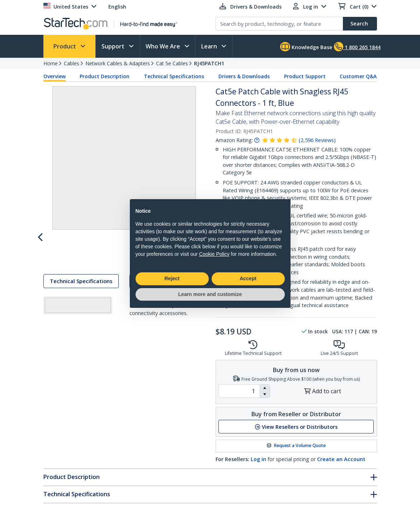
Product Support (305, 76)
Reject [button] (172, 278)
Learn (210, 46)
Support (114, 46)
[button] (265, 388)
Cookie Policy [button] (214, 254)
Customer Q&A (358, 76)
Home (51, 63)
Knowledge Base (306, 47)
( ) (317, 140)
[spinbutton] (239, 391)
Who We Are (164, 46)
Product (65, 46)
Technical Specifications (174, 76)
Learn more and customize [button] (210, 294)
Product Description (105, 76)
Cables (72, 63)
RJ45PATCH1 (209, 63)
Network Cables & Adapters (118, 63)
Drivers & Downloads (244, 76)
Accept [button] (248, 278)
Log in (258, 459)
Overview (55, 76)
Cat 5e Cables (172, 63)
